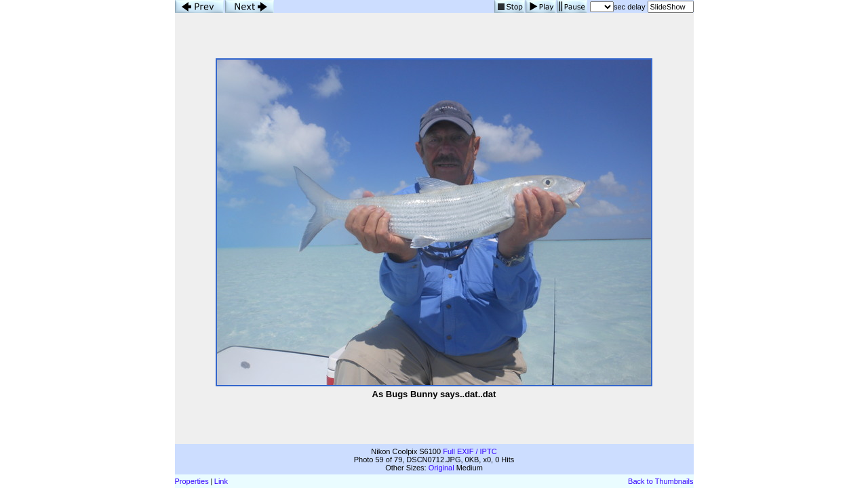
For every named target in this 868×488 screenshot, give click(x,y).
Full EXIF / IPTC (470, 451)
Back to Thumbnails (660, 481)
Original (441, 468)
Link (221, 481)
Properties (192, 481)
